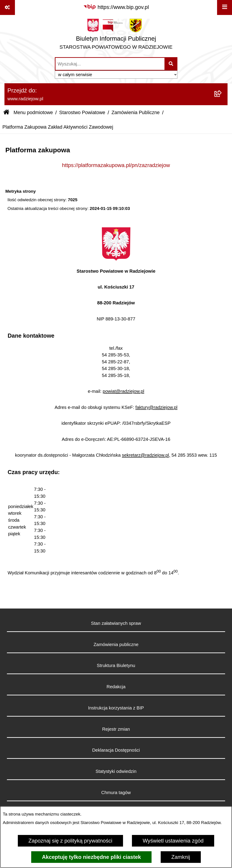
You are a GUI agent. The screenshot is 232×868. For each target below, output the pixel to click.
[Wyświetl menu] (225, 7)
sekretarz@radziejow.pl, (146, 455)
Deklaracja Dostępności (116, 750)
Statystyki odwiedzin (116, 771)
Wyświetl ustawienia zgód (173, 841)
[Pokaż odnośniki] (7, 7)
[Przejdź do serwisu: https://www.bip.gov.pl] (116, 7)
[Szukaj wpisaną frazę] (171, 64)
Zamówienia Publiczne (136, 112)
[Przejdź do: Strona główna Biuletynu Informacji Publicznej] (6, 113)
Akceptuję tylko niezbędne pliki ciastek (91, 857)
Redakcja (116, 687)
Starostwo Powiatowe (82, 112)
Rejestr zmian (116, 729)
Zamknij (181, 857)
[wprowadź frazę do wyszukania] (110, 64)
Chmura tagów (116, 793)
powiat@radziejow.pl (123, 391)
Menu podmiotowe (33, 112)
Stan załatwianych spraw (116, 623)
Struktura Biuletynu (116, 665)
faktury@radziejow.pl (156, 407)
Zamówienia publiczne (116, 644)
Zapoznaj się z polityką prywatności (70, 841)
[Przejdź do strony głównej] (116, 36)
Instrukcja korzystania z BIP (116, 708)
